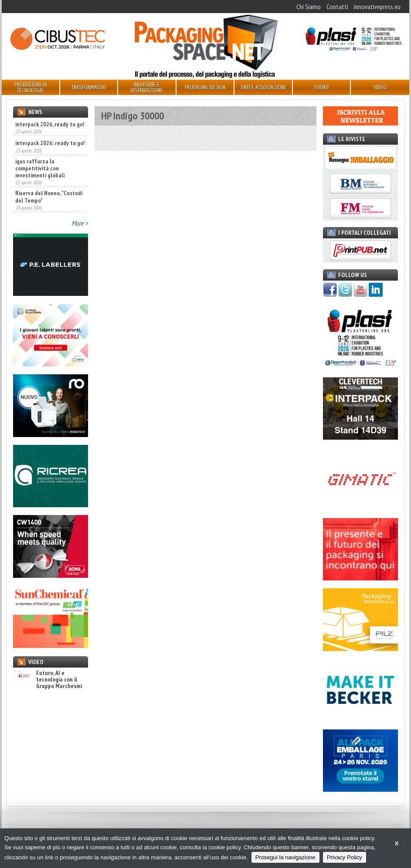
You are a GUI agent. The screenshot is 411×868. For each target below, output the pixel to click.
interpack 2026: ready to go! (50, 143)
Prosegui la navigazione (285, 857)
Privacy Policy (345, 857)
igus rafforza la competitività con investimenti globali (40, 168)
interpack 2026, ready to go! (50, 124)
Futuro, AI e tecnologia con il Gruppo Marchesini (48, 680)
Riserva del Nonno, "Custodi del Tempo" (49, 197)
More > (80, 223)
